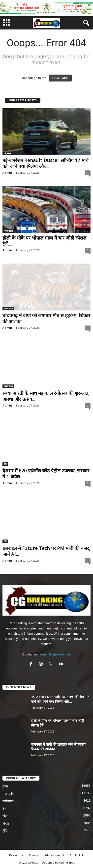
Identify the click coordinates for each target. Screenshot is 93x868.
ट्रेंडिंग (5, 831)
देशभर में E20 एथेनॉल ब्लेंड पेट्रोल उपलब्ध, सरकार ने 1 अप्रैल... (46, 474)
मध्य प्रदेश (8, 231)
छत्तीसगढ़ (8, 801)
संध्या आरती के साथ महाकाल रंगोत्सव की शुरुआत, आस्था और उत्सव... (46, 396)
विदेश (6, 824)
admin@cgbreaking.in (55, 654)
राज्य (5, 786)
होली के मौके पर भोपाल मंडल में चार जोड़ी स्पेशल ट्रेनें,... (44, 241)
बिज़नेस (7, 153)
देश (5, 464)
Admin (7, 173)
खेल (5, 816)
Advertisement (54, 855)
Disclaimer (16, 855)
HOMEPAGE (60, 78)
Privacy (34, 855)
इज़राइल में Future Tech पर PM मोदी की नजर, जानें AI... (46, 551)
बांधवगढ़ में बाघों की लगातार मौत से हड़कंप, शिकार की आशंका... (46, 318)
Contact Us (77, 855)
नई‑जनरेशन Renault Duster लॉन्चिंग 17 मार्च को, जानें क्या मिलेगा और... (46, 163)
